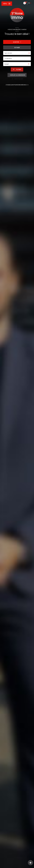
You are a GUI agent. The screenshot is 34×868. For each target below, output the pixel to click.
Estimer (17, 47)
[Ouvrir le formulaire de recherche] (17, 69)
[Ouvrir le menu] (7, 4)
